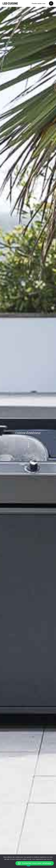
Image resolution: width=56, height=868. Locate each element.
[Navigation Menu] (51, 3)
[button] (35, 863)
